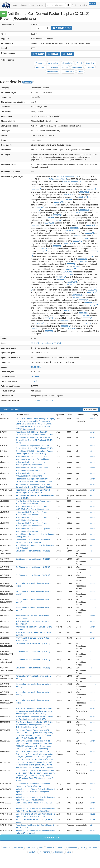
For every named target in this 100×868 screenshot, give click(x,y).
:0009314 (69, 243)
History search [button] (80, 5)
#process (7, 848)
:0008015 (90, 225)
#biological (18, 848)
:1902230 (93, 305)
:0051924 (92, 290)
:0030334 (89, 256)
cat (91, 501)
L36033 (35, 377)
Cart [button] (41, 5)
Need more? (27, 82)
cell (79, 63)
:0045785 (72, 282)
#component (45, 852)
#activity (33, 852)
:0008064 (69, 231)
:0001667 (91, 189)
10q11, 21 (36, 367)
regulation (68, 63)
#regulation (31, 848)
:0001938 (69, 195)
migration (77, 67)
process (40, 63)
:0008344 (84, 238)
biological (53, 63)
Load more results (50, 837)
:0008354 (77, 241)
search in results (91, 410)
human (92, 419)
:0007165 (57, 215)
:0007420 (49, 223)
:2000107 (68, 310)
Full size (92, 3)
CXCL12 (36, 343)
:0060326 (92, 292)
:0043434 (67, 272)
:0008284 (78, 236)
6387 (34, 381)
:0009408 (57, 246)
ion (80, 71)
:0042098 (77, 267)
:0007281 (57, 220)
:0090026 (83, 300)
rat (91, 451)
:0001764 (84, 192)
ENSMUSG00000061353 (73, 182)
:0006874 (39, 207)
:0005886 (52, 205)
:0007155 (76, 213)
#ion (69, 852)
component (53, 71)
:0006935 (36, 210)
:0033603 (71, 264)
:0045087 (68, 274)
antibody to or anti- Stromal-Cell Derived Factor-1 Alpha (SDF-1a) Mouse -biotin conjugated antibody (35, 792)
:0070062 (77, 295)
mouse (92, 789)
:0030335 (82, 259)
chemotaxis (68, 71)
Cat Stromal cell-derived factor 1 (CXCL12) (33, 551)
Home (16, 5)
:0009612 (42, 249)
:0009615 (42, 251)
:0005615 (58, 202)
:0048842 (72, 285)
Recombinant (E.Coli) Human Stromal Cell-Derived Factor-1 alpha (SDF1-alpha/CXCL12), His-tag (34, 440)
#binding (61, 848)
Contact (32, 5)
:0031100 (82, 262)
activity (90, 67)
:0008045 (74, 228)
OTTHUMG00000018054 (42, 400)
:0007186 (49, 218)
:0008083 (89, 233)
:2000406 (83, 313)
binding (40, 67)
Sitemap (23, 5)
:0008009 (36, 225)
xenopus (93, 583)
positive (90, 63)
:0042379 (71, 269)
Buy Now (62, 28)
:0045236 (61, 277)
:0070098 (77, 298)
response (53, 67)
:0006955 (84, 210)
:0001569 (36, 187)
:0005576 (67, 200)
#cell (41, 848)
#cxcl (83, 848)
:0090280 (89, 303)
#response (73, 848)
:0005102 (83, 197)
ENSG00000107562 (58, 179)
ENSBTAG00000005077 (68, 176)
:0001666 (36, 189)
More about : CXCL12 (51, 343)
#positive (50, 848)
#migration (93, 848)
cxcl (65, 67)
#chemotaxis (58, 852)
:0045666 (61, 280)
